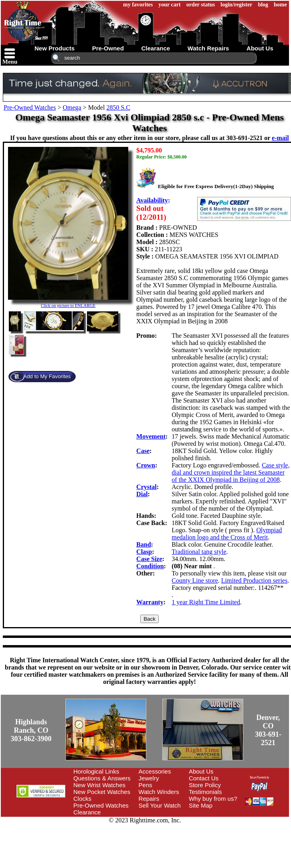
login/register (236, 5)
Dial (142, 494)
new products (55, 48)
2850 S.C (118, 107)
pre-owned (108, 48)
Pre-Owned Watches (30, 107)
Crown (146, 465)
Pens (145, 785)
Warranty (150, 602)
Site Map (201, 805)
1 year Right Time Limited (206, 602)
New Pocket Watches (102, 792)
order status (201, 5)
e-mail (280, 138)
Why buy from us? (213, 799)
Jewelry (149, 778)
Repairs (149, 799)
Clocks (82, 799)
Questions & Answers (102, 778)
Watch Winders (159, 792)
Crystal (147, 487)
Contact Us (204, 778)
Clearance (87, 812)
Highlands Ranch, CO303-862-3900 (31, 730)
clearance (156, 48)
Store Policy (205, 785)
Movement (151, 436)
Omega (72, 107)
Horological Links (96, 771)
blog (263, 5)
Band (143, 544)
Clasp (144, 552)
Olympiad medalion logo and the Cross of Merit (227, 534)
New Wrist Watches (99, 785)
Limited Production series (254, 580)
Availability (152, 200)
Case (143, 451)
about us (260, 48)
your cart (169, 5)
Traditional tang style (199, 552)
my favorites (138, 5)
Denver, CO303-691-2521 (268, 730)
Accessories (155, 771)
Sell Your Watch (160, 805)
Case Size (149, 559)
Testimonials (205, 792)
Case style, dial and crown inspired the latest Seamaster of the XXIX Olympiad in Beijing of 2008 (230, 472)
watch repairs (208, 48)
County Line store (195, 580)
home (280, 5)
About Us (201, 771)
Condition (150, 566)
